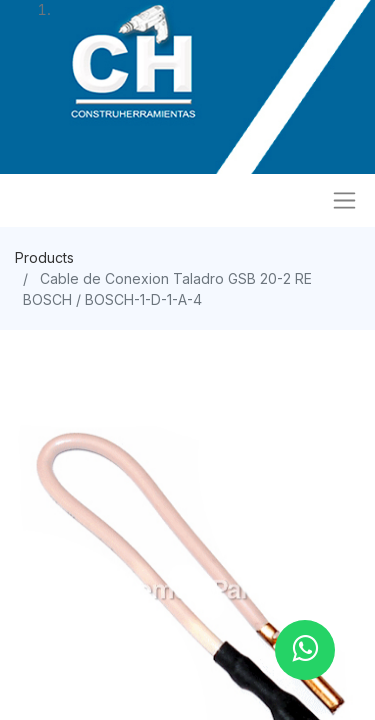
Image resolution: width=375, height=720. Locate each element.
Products (44, 257)
